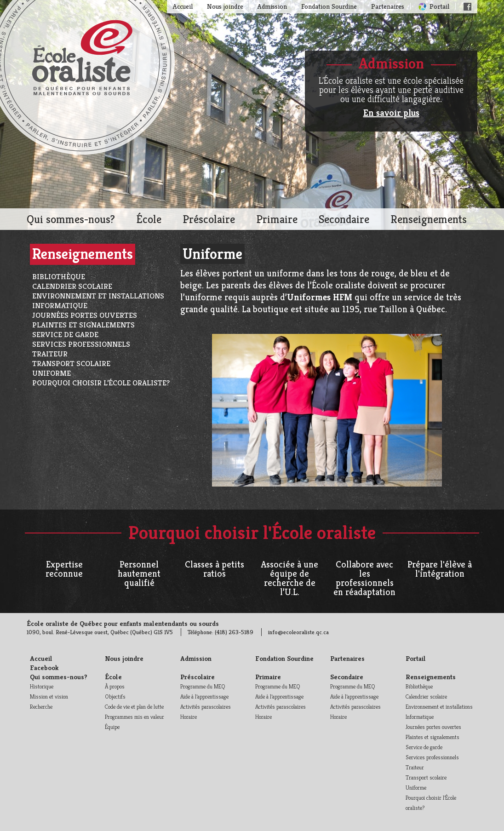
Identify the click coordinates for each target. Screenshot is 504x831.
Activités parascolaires (206, 707)
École (149, 219)
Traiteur (50, 354)
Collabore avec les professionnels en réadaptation (364, 578)
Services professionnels (81, 344)
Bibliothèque (59, 277)
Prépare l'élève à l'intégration (440, 569)
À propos (115, 686)
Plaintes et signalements (83, 325)
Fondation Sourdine (329, 6)
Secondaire (344, 219)
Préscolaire (209, 219)
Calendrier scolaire (72, 286)
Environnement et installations (98, 296)
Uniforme (52, 373)
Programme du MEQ (203, 686)
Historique (42, 686)
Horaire (189, 717)
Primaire (277, 219)
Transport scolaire (71, 364)
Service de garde (65, 335)
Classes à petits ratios (215, 569)
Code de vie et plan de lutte (134, 707)
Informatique (60, 306)
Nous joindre (225, 6)
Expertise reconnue (64, 569)
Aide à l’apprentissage (204, 696)
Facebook (467, 7)
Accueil (183, 6)
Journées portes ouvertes (85, 315)
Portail (439, 6)
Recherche (41, 707)
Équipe (112, 727)
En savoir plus (391, 113)
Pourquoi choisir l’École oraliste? (101, 383)
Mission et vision (49, 696)
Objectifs (115, 696)
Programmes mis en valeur (135, 717)
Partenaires (388, 6)
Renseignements (429, 219)
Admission (272, 6)
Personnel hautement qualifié (139, 574)
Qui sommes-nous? (71, 219)
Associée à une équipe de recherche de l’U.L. (289, 578)
